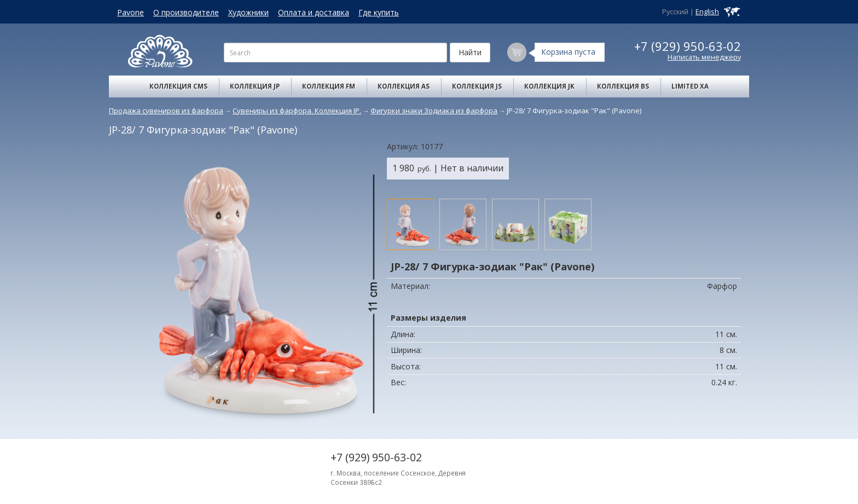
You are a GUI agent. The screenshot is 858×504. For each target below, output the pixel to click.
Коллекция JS (477, 86)
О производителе (186, 12)
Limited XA (690, 86)
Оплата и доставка (314, 12)
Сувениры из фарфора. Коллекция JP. (297, 111)
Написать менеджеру (704, 57)
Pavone (131, 12)
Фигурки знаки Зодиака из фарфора (434, 111)
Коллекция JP (255, 86)
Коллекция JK (549, 86)
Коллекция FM (329, 86)
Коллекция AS (404, 86)
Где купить (379, 12)
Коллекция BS (623, 86)
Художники (248, 12)
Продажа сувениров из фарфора (166, 111)
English (707, 12)
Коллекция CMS (178, 86)
